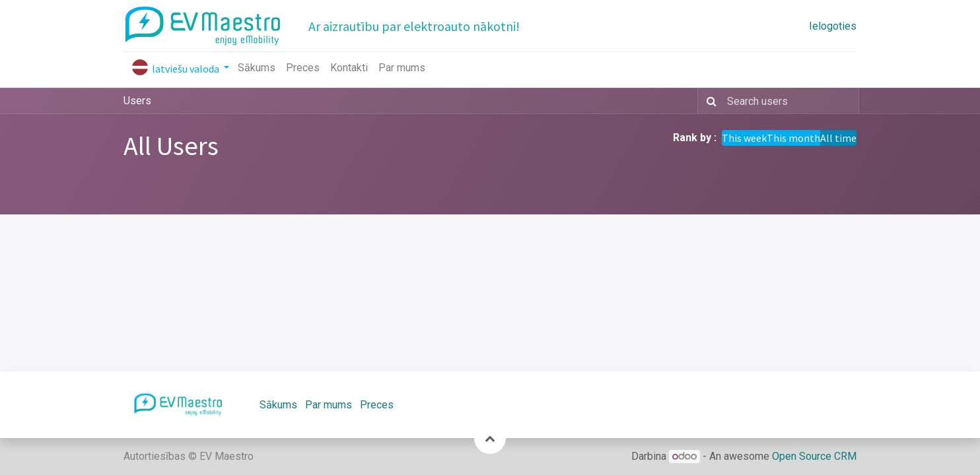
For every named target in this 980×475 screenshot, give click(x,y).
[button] (490, 438)
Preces (377, 405)
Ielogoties (833, 26)
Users (137, 101)
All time (838, 138)
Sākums (278, 405)
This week (744, 138)
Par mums (329, 405)
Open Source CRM (814, 456)
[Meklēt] (709, 101)
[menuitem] (257, 68)
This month (793, 138)
